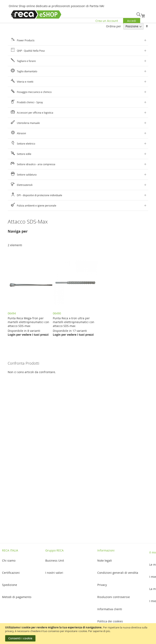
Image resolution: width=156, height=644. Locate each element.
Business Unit (55, 560)
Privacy (102, 585)
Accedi (132, 21)
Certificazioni (11, 573)
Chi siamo (9, 560)
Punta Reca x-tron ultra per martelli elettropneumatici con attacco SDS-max (74, 322)
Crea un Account (107, 21)
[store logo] (36, 14)
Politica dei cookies (110, 621)
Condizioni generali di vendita (118, 573)
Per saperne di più (99, 631)
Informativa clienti (110, 609)
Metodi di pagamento (17, 597)
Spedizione (10, 585)
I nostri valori (54, 573)
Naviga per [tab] (18, 231)
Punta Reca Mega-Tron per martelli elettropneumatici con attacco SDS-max (28, 322)
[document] (79, 634)
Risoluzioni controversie (114, 597)
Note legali (105, 560)
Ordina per (114, 26)
